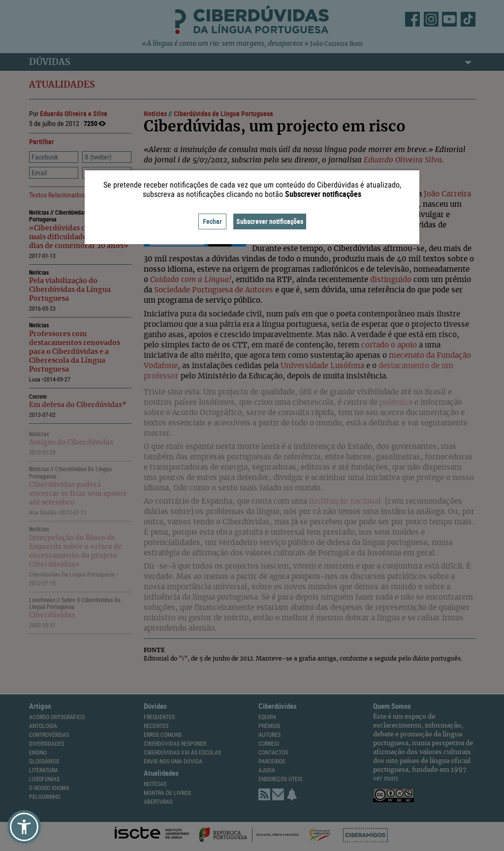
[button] (24, 827)
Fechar (212, 221)
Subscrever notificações (270, 221)
